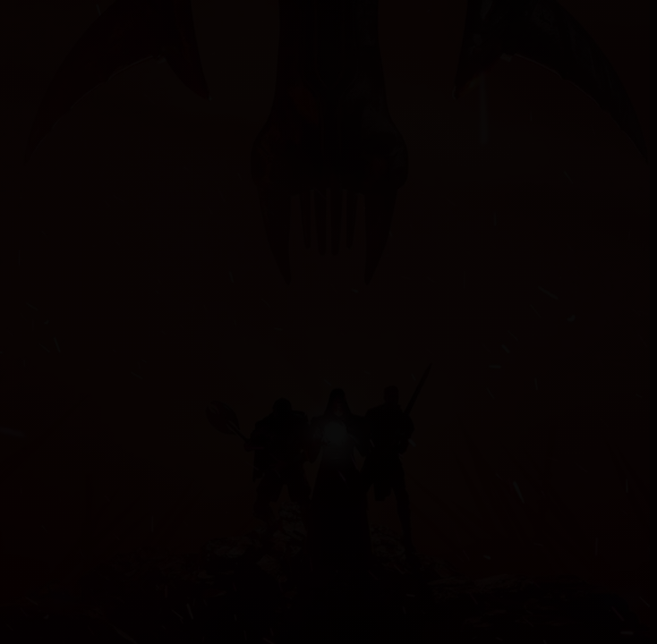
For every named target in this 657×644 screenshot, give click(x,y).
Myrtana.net (82, 21)
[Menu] (20, 22)
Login (543, 22)
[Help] (585, 22)
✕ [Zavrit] (630, 67)
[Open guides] (15, 510)
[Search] (500, 22)
